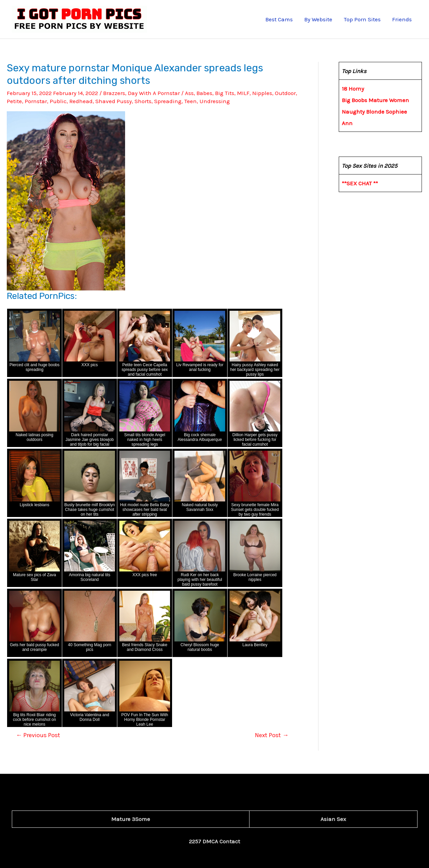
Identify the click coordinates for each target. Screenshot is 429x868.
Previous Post (38, 735)
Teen (190, 101)
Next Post (272, 735)
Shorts (143, 101)
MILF (243, 93)
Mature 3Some (131, 819)
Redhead (81, 101)
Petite (14, 101)
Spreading (168, 101)
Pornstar (36, 101)
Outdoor (285, 93)
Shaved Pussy (114, 101)
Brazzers (114, 93)
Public (58, 101)
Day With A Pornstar (154, 93)
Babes (204, 93)
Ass (189, 93)
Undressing (215, 101)
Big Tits (225, 93)
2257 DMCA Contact (214, 841)
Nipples (262, 93)
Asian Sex (333, 819)
